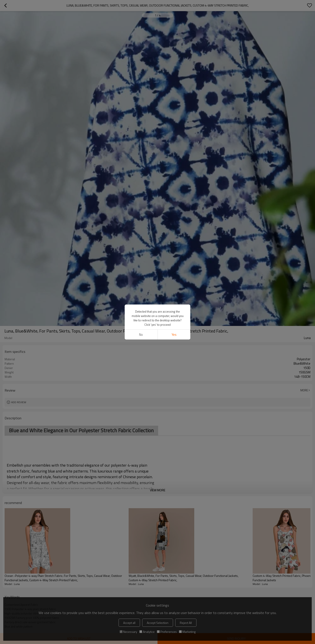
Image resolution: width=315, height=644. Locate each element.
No (141, 335)
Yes (174, 335)
